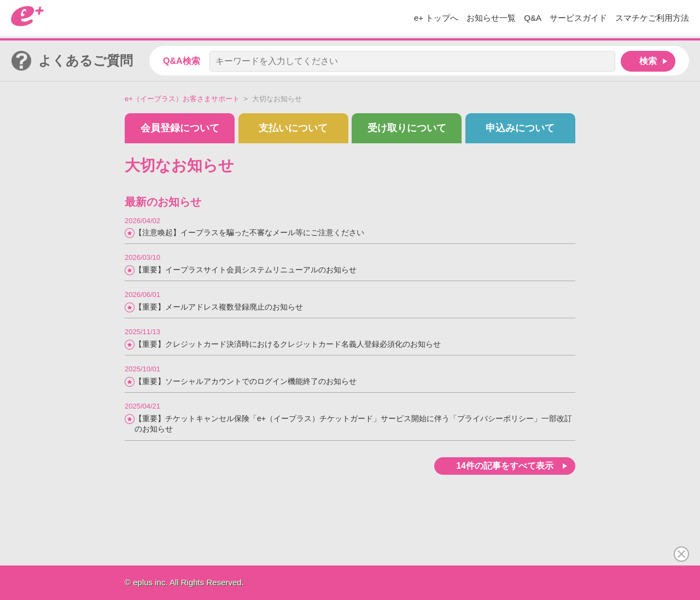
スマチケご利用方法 (652, 18)
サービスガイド (578, 18)
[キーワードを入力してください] (412, 61)
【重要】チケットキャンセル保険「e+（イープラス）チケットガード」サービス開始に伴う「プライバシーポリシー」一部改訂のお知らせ (353, 424)
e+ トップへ (436, 18)
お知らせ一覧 (491, 18)
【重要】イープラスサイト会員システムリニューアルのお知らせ (246, 270)
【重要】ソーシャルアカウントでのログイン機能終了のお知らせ (246, 381)
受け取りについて (407, 128)
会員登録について (180, 128)
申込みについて (520, 128)
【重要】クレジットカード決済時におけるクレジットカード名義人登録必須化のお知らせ (288, 344)
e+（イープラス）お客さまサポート (182, 99)
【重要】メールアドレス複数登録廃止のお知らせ (219, 307)
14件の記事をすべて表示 (505, 466)
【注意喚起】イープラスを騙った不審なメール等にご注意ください (249, 232)
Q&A (533, 18)
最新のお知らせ (163, 202)
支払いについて (293, 128)
